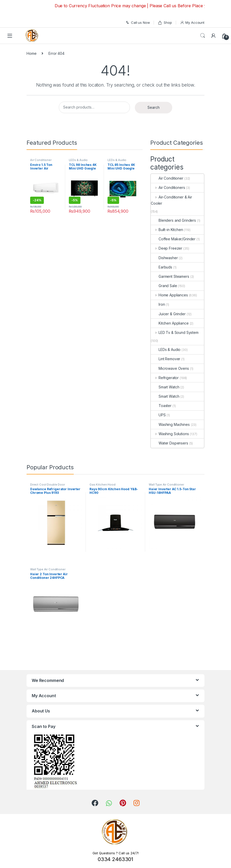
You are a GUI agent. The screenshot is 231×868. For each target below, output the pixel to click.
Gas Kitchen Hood (102, 485)
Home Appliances (169, 295)
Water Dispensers (170, 443)
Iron (158, 304)
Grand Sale (164, 286)
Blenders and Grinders (173, 220)
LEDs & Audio (78, 160)
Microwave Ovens (170, 368)
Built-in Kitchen (167, 230)
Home (31, 53)
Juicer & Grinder (168, 314)
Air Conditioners (168, 187)
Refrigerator (165, 378)
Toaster (161, 406)
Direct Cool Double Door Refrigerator (48, 486)
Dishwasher (164, 258)
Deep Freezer (167, 248)
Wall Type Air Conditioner (166, 485)
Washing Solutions (170, 434)
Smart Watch (165, 387)
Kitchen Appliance (170, 323)
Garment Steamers (170, 276)
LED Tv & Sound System (175, 332)
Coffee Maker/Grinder (173, 239)
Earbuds (162, 267)
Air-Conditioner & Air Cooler (171, 200)
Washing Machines (170, 424)
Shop (165, 23)
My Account (192, 23)
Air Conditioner (41, 160)
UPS (158, 415)
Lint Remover (166, 359)
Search (203, 36)
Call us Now (138, 23)
